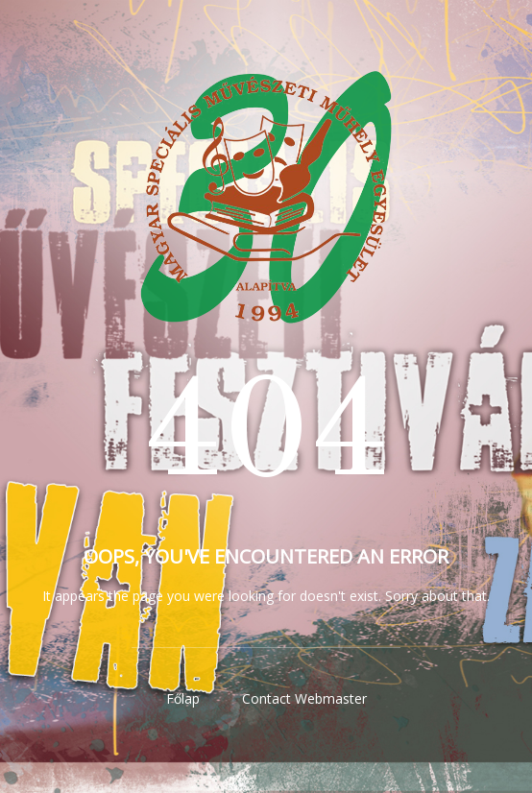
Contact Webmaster (304, 698)
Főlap (183, 698)
